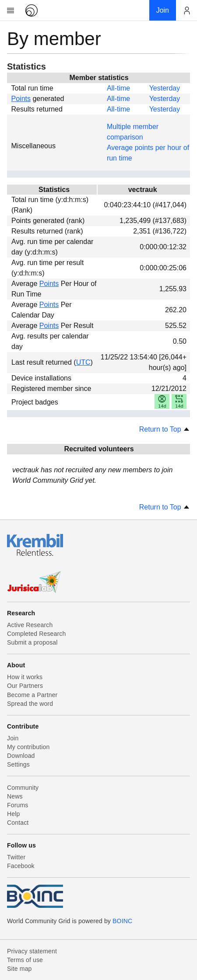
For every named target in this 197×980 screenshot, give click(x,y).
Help (13, 814)
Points (21, 99)
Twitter (16, 857)
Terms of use (25, 960)
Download (21, 756)
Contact (18, 823)
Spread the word (30, 704)
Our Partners (25, 686)
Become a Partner (32, 695)
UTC (83, 362)
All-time (118, 88)
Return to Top (165, 429)
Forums (18, 805)
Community (23, 788)
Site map (19, 969)
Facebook (21, 866)
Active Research (30, 625)
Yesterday (165, 88)
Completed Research (36, 634)
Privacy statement (32, 951)
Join (13, 738)
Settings (18, 764)
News (15, 796)
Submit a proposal (32, 642)
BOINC (122, 921)
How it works (25, 677)
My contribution (28, 747)
